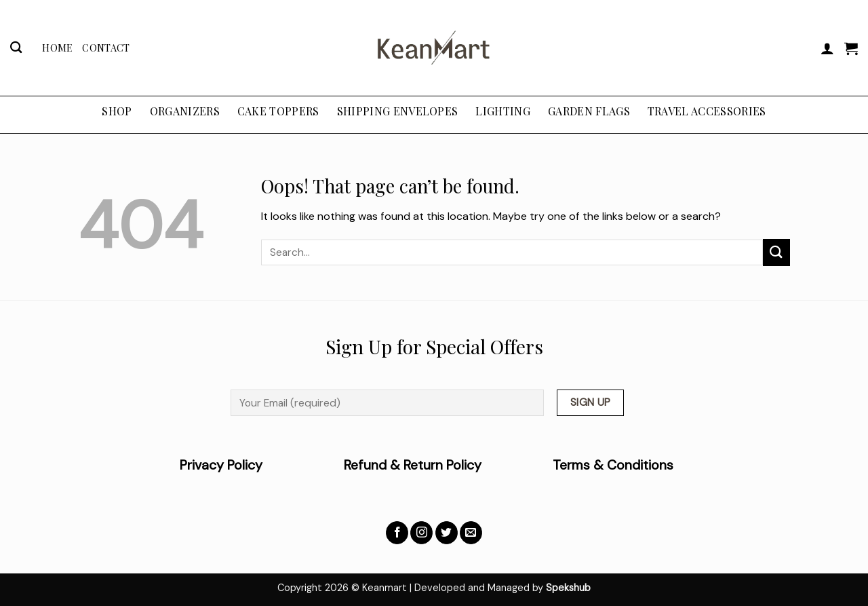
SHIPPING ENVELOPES (398, 111)
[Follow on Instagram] (421, 533)
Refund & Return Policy (413, 465)
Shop (117, 111)
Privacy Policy (262, 465)
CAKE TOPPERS (278, 111)
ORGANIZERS (185, 111)
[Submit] (776, 252)
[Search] (16, 48)
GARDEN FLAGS (589, 111)
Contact (106, 48)
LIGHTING (503, 111)
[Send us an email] (471, 533)
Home (57, 48)
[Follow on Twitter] (447, 533)
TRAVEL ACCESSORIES (707, 111)
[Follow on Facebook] (397, 533)
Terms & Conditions (613, 465)
